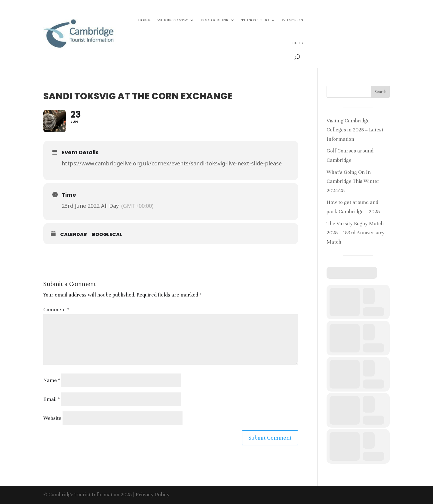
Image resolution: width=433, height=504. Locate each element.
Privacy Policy (153, 495)
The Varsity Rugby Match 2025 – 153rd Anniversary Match (356, 233)
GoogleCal (107, 234)
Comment (56, 310)
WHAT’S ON (292, 20)
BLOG (298, 43)
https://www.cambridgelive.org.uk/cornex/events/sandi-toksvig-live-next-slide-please (172, 163)
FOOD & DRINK (215, 20)
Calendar (74, 234)
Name (52, 380)
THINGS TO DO (255, 20)
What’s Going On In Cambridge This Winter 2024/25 (353, 181)
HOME (144, 20)
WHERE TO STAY (173, 20)
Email (52, 399)
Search (381, 92)
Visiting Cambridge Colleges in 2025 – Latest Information (355, 130)
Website (52, 418)
